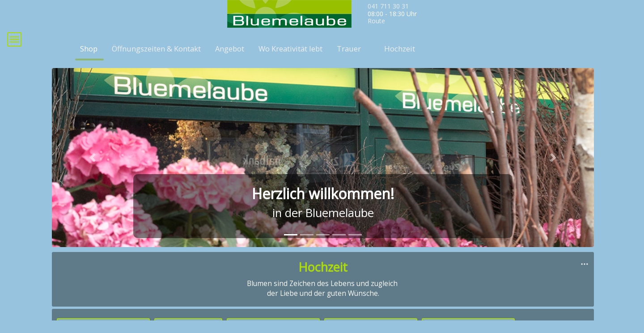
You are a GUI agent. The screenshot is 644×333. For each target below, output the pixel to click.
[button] (93, 171)
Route (376, 21)
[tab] (291, 248)
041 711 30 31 (388, 6)
